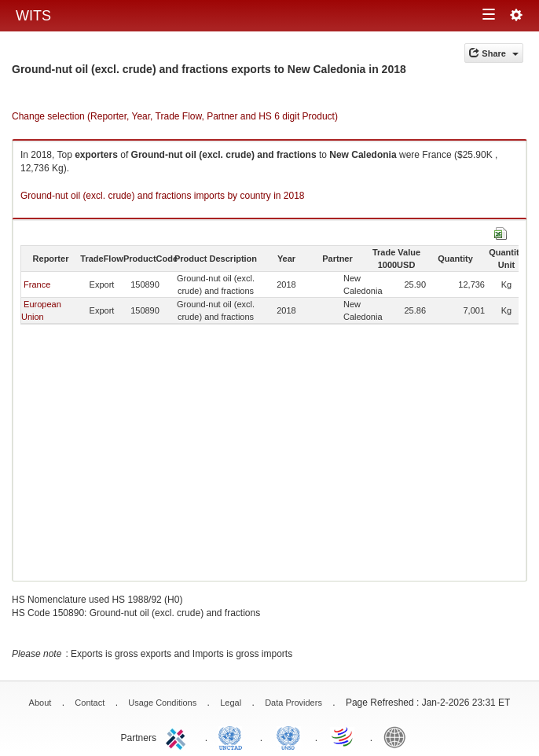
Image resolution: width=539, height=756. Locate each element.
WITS (33, 16)
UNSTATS (288, 736)
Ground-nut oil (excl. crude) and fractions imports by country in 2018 (163, 196)
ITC (178, 736)
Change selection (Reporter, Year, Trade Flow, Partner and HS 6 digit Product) (175, 116)
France (37, 284)
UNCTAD (233, 736)
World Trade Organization (343, 736)
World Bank (398, 736)
